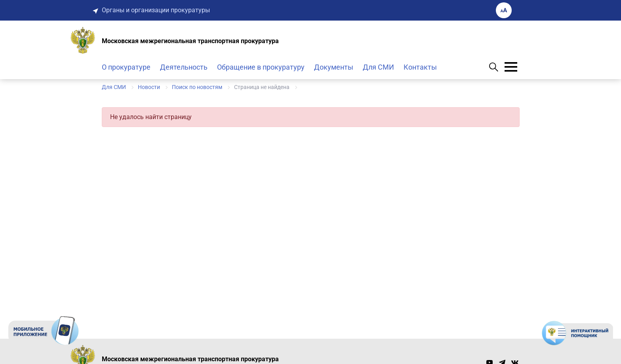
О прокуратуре (126, 67)
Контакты (420, 67)
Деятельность (184, 67)
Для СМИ (378, 67)
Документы (334, 67)
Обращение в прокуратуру (261, 67)
